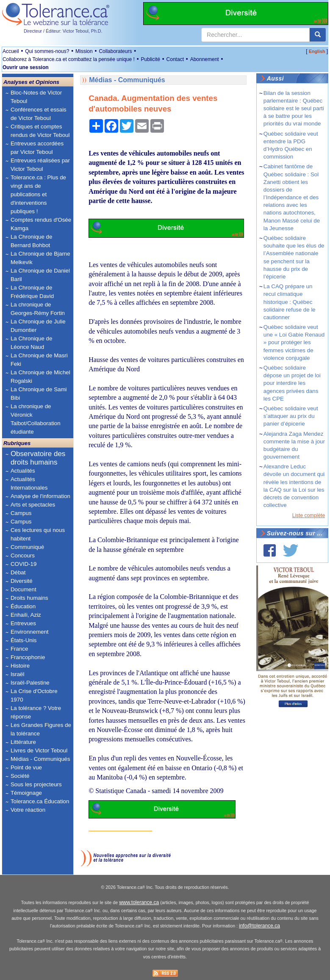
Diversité (22, 581)
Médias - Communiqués (40, 759)
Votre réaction (28, 810)
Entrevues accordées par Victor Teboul (37, 148)
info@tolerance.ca (259, 926)
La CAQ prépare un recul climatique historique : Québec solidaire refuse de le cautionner (290, 302)
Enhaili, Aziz (26, 615)
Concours (23, 555)
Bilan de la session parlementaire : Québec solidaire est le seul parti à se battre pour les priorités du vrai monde (294, 109)
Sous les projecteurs (36, 784)
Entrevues (23, 623)
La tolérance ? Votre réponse (36, 712)
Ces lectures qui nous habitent (38, 534)
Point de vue (26, 767)
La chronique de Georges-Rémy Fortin (38, 309)
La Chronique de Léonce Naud (32, 343)
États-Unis (24, 640)
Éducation (23, 606)
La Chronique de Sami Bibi (39, 394)
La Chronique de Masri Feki (39, 360)
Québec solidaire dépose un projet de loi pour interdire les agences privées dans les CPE (292, 383)
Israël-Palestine (30, 683)
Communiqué (27, 547)
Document (24, 589)
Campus (21, 513)
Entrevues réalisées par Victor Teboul (40, 165)
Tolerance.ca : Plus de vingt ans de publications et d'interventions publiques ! (38, 194)
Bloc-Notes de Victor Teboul (36, 97)
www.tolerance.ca (139, 902)
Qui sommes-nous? (47, 51)
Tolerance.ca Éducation (40, 801)
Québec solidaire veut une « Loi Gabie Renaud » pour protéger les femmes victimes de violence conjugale (294, 342)
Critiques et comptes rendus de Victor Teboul (40, 131)
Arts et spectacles (33, 505)
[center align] (318, 35)
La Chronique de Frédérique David (32, 292)
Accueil (11, 51)
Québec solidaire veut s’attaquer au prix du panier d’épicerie (291, 416)
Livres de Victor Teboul (39, 750)
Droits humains (29, 598)
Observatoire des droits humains (38, 458)
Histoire (20, 666)
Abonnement (205, 59)
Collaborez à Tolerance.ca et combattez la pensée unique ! (69, 59)
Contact (175, 59)
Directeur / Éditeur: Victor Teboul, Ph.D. (63, 31)
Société (20, 776)
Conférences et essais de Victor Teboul (39, 114)
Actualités (23, 471)
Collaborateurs (115, 51)
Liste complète (309, 515)
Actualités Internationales (29, 483)
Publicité (151, 59)
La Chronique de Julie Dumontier (38, 326)
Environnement (30, 632)
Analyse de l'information (40, 496)
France (19, 649)
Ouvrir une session (26, 67)
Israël (18, 674)
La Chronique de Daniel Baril (40, 275)
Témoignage (26, 793)
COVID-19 (24, 564)
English (317, 51)
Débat (18, 572)
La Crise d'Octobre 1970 (34, 695)
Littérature (23, 742)
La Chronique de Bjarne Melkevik (40, 258)
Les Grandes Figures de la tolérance (41, 729)
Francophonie (28, 657)
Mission (84, 51)
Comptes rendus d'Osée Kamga (41, 224)
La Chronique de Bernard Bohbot (32, 241)
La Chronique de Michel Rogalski (40, 377)
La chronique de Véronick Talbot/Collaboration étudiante (36, 419)
